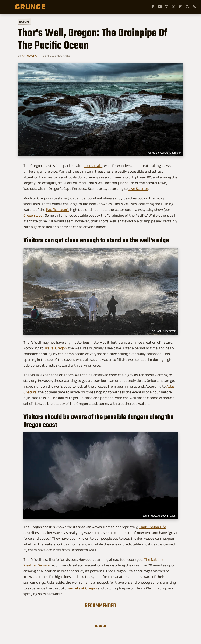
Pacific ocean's (58, 210)
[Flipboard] (180, 7)
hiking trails (93, 166)
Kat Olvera (29, 56)
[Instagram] (167, 7)
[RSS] (194, 7)
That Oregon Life (152, 527)
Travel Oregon (56, 348)
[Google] (187, 7)
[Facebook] (153, 7)
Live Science (138, 189)
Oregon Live (33, 215)
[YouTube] (160, 7)
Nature (24, 21)
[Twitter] (173, 7)
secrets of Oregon (83, 588)
